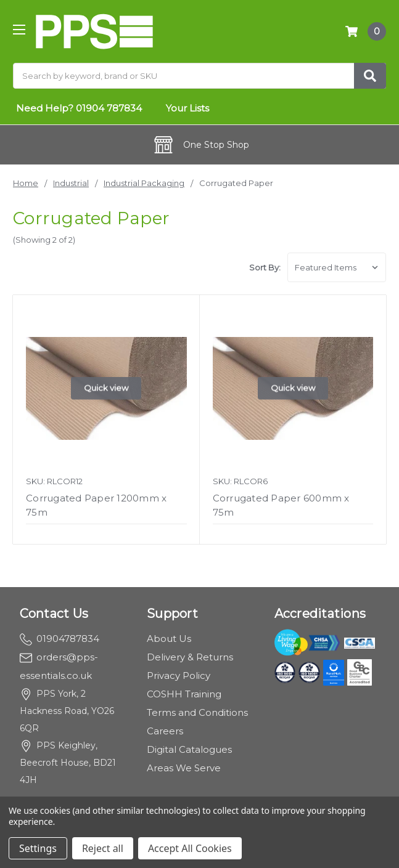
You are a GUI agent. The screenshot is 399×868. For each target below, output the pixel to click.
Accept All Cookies (190, 848)
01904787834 (60, 639)
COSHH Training (184, 694)
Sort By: (265, 267)
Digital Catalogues (189, 749)
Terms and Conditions (197, 712)
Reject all (103, 848)
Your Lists (187, 108)
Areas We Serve (184, 768)
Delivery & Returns (190, 657)
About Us (169, 639)
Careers (165, 731)
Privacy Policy (179, 675)
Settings (38, 848)
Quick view (106, 388)
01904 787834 (109, 108)
